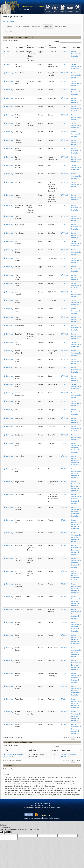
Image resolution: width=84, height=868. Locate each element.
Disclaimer (27, 818)
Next (78, 738)
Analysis (26, 26)
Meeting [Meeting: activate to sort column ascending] (65, 47)
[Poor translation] (8, 832)
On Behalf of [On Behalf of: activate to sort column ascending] (31, 46)
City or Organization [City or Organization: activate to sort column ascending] (53, 46)
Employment (47, 818)
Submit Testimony (12, 32)
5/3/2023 (64, 443)
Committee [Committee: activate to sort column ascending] (76, 47)
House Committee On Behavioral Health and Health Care (76, 448)
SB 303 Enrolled (8, 21)
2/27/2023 (65, 52)
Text (18, 26)
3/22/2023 (55, 754)
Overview (9, 26)
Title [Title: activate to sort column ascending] (6, 47)
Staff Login (26, 9)
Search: (67, 41)
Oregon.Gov (56, 818)
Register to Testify (61, 26)
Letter (8, 52)
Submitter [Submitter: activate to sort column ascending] (20, 47)
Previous (66, 738)
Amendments (37, 26)
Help (21, 9)
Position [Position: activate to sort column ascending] (42, 47)
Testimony (48, 26)
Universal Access (37, 818)
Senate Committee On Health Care (76, 54)
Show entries (10, 41)
